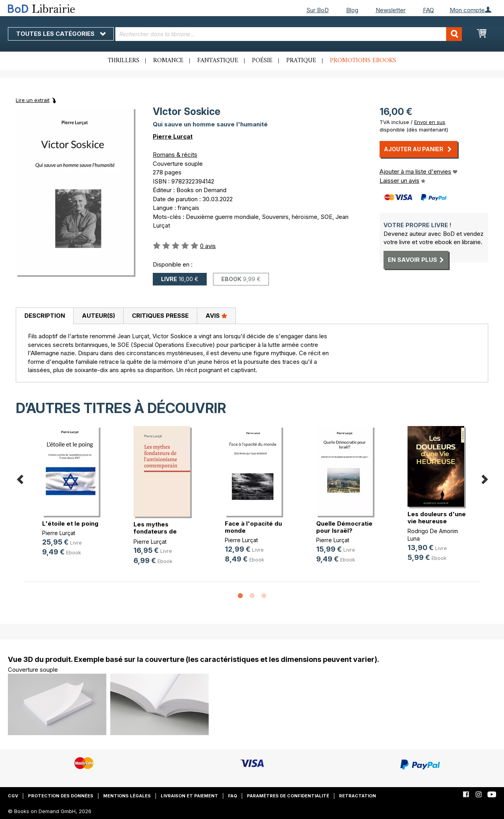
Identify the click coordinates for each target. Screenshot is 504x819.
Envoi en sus (430, 122)
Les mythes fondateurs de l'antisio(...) (155, 531)
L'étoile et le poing (70, 523)
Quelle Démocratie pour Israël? (344, 527)
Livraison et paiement (189, 796)
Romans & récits (175, 155)
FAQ (428, 10)
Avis (216, 315)
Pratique (301, 61)
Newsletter (391, 10)
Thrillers (124, 61)
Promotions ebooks (363, 61)
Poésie (262, 61)
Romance (168, 61)
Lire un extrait (33, 100)
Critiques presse (160, 316)
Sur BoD (318, 10)
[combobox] (289, 34)
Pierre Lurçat (173, 136)
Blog (352, 10)
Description (45, 316)
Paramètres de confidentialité (288, 796)
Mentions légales (127, 796)
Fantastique (218, 61)
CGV (13, 796)
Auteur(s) (98, 316)
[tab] (44, 316)
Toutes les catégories (61, 34)
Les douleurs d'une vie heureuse (437, 518)
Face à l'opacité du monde (253, 527)
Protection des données (61, 796)
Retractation (358, 796)
